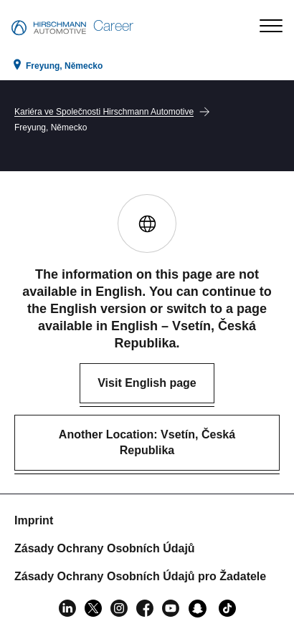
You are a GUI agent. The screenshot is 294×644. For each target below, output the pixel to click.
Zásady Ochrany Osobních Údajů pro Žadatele (140, 576)
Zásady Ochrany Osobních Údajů (105, 548)
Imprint (34, 520)
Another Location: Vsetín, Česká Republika (147, 442)
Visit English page (147, 383)
